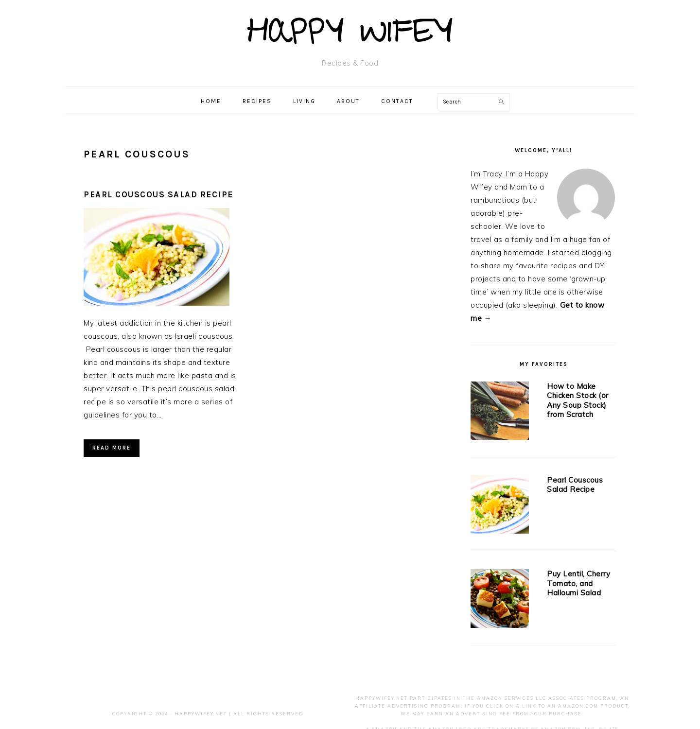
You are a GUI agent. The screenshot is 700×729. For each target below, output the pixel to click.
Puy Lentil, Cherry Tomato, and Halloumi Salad (578, 583)
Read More (112, 448)
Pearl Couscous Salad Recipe (158, 194)
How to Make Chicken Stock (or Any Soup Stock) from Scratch (578, 400)
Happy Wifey (350, 36)
